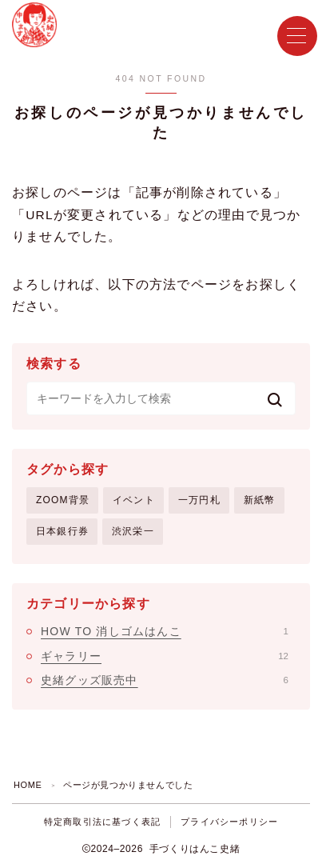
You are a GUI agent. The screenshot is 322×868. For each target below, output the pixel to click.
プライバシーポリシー (229, 822)
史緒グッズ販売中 (165, 680)
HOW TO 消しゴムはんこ (165, 631)
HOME (28, 785)
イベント (134, 500)
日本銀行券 (62, 531)
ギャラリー (165, 656)
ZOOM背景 (63, 500)
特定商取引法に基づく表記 (102, 822)
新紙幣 (260, 500)
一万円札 (199, 500)
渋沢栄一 (133, 531)
